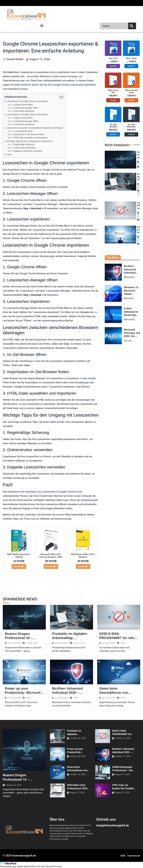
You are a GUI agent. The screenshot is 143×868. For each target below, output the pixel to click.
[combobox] (114, 26)
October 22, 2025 (78, 738)
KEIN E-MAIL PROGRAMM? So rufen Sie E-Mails (122, 734)
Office (123, 643)
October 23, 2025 (13, 785)
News (76, 698)
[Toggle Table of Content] (60, 97)
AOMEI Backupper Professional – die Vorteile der (122, 770)
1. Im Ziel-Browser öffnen (22, 131)
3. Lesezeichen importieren (23, 124)
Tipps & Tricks (32, 643)
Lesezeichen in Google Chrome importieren (27, 114)
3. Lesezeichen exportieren (23, 111)
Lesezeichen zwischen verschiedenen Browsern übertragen (35, 128)
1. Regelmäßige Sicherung (23, 145)
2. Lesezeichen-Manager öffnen (25, 108)
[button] (42, 26)
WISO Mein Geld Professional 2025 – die (78, 788)
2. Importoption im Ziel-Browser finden (28, 134)
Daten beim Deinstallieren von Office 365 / (77, 770)
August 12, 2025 (122, 793)
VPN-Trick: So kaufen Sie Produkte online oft (124, 788)
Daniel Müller (16, 643)
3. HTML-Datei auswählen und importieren (29, 138)
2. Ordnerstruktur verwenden (24, 148)
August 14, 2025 (122, 774)
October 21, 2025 (123, 738)
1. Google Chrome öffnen (22, 105)
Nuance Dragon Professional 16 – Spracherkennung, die (19, 779)
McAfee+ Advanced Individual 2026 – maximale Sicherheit (124, 752)
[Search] (132, 26)
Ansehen (113, 66)
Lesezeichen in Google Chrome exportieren (27, 101)
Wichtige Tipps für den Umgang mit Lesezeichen (30, 141)
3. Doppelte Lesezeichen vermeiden (27, 151)
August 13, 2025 (77, 793)
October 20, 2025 (78, 756)
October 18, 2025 (78, 774)
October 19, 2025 (123, 756)
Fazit (9, 154)
